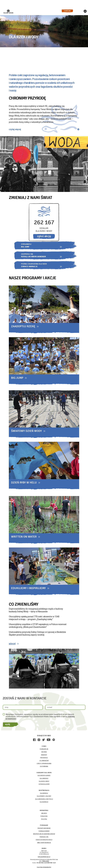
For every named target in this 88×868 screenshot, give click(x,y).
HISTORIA (44, 753)
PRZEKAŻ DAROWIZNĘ (44, 829)
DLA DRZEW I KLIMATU (44, 776)
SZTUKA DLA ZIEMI (44, 785)
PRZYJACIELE (44, 759)
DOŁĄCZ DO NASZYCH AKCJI (44, 841)
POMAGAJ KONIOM (44, 832)
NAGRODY (44, 756)
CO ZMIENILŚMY (44, 761)
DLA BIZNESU (44, 794)
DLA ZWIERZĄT (44, 779)
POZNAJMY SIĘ (44, 750)
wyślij (8, 725)
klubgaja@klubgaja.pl (44, 858)
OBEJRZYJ (44, 814)
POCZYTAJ (44, 820)
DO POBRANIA (44, 767)
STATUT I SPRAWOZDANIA (44, 764)
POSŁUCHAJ (44, 817)
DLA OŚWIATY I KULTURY (44, 797)
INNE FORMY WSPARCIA (44, 843)
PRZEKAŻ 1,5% (44, 838)
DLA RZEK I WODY (44, 782)
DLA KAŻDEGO (44, 803)
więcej (13, 644)
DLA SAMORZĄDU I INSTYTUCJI (44, 800)
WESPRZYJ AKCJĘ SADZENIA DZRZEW (44, 835)
